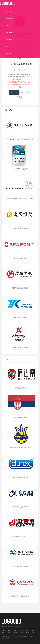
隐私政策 (28, 632)
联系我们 (34, 632)
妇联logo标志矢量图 (22, 64)
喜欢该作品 (25, 92)
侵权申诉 (21, 632)
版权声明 (15, 632)
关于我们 (3, 632)
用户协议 (9, 632)
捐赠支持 (20, 97)
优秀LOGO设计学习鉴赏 (14, 626)
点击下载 (14, 92)
